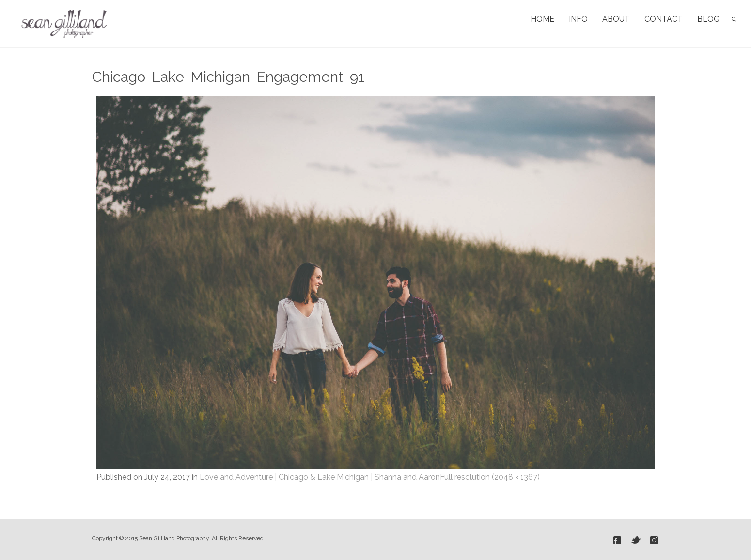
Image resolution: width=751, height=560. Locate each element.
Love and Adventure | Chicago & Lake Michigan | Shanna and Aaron (320, 477)
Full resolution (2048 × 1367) (490, 477)
